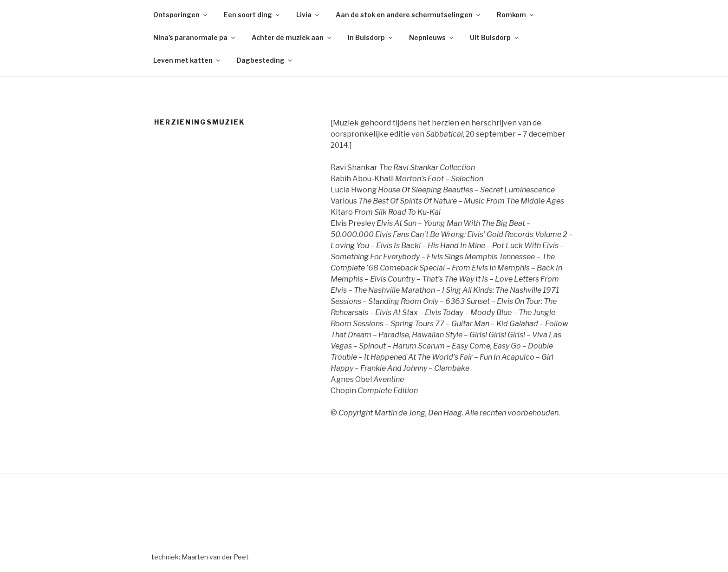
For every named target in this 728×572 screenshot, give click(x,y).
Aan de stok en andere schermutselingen (409, 15)
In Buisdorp (371, 37)
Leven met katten (187, 60)
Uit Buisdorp (495, 37)
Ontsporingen (181, 15)
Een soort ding (252, 15)
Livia (308, 15)
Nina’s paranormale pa (195, 37)
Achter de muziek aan (292, 37)
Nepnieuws (432, 37)
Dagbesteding (265, 60)
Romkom (516, 15)
